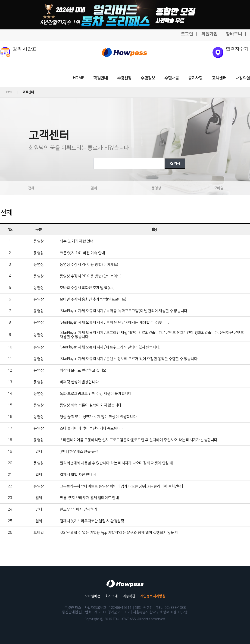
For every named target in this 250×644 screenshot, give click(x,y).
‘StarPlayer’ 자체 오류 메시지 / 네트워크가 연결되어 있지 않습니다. (110, 347)
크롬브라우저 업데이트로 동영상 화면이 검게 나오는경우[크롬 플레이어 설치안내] (121, 486)
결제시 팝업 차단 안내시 (78, 475)
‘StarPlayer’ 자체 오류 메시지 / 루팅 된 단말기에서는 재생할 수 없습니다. (114, 322)
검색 (175, 164)
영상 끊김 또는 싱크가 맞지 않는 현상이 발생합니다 (98, 417)
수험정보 (148, 78)
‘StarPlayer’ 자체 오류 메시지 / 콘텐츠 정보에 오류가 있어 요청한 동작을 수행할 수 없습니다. (129, 359)
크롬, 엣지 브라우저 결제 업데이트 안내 (89, 498)
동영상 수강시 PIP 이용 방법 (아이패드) (89, 265)
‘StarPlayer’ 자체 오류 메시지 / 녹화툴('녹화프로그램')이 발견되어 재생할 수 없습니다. (124, 311)
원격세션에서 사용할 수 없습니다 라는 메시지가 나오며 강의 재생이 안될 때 (116, 463)
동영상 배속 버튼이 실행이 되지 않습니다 (91, 405)
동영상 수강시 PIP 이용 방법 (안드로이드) (91, 276)
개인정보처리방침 (153, 596)
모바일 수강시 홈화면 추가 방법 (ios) (87, 288)
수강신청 (124, 78)
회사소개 (112, 596)
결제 (94, 188)
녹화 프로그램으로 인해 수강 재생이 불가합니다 (96, 394)
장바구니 (234, 34)
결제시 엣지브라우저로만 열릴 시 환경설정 (92, 521)
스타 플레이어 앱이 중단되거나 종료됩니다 (92, 428)
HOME (78, 78)
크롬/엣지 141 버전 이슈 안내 (82, 253)
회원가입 (209, 34)
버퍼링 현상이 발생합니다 (79, 382)
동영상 (156, 188)
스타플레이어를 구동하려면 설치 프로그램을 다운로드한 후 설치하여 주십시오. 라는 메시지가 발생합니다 (139, 440)
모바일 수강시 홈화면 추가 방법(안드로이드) (93, 299)
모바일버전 (93, 596)
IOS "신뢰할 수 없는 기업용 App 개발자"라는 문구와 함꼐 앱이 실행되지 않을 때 (119, 533)
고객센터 (219, 78)
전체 (31, 188)
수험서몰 (172, 78)
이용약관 (129, 596)
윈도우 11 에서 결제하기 (78, 509)
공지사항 (195, 78)
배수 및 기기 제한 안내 (77, 241)
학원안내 (100, 78)
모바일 (219, 188)
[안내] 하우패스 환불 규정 (79, 451)
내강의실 (243, 78)
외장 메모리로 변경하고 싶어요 (83, 370)
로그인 (187, 34)
